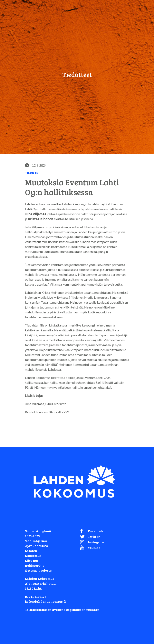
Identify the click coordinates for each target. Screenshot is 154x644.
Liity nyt (32, 560)
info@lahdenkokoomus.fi (46, 601)
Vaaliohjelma (36, 541)
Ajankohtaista (36, 546)
